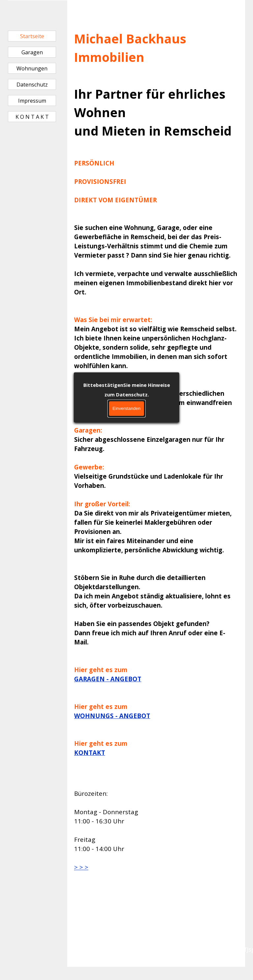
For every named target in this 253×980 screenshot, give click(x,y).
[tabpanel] (156, 383)
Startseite (32, 36)
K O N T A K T (32, 117)
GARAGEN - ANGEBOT (108, 679)
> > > (81, 867)
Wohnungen (32, 68)
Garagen (32, 52)
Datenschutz (32, 85)
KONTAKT (90, 753)
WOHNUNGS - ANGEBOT (112, 716)
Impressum (32, 101)
